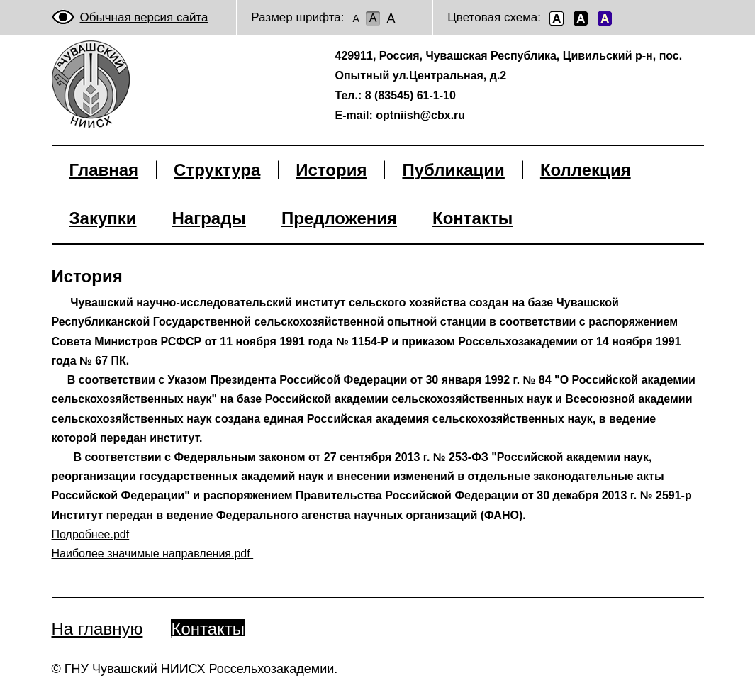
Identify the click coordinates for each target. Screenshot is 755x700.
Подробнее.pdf (91, 534)
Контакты (208, 629)
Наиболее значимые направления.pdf (153, 554)
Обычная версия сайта (144, 17)
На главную (97, 629)
